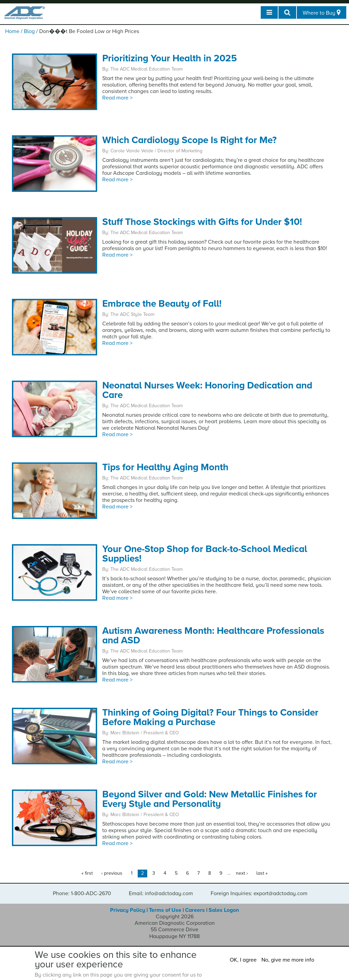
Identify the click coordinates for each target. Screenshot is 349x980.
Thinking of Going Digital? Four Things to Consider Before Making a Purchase (210, 717)
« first (87, 873)
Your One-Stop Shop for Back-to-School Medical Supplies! (205, 554)
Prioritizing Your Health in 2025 (170, 58)
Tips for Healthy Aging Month (165, 467)
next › (242, 873)
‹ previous (112, 873)
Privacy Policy (128, 910)
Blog (29, 31)
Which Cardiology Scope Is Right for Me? (189, 140)
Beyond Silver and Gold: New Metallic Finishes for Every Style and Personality (210, 799)
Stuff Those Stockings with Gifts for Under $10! (202, 222)
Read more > (117, 98)
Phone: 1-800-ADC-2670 (82, 893)
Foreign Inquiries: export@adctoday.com (259, 893)
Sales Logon (224, 910)
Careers (195, 910)
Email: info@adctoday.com (161, 893)
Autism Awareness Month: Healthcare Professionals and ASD (213, 636)
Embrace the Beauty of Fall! (162, 304)
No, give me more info (288, 960)
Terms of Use (165, 910)
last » (262, 873)
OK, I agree (243, 960)
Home (12, 31)
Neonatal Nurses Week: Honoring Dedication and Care (207, 390)
